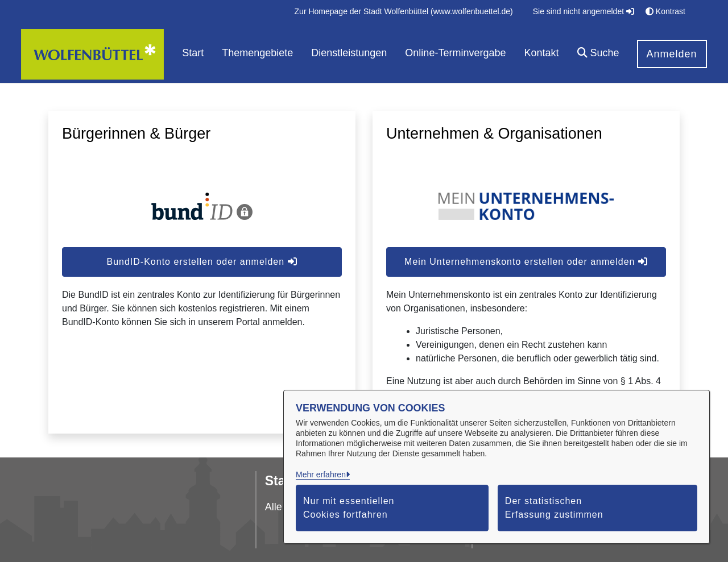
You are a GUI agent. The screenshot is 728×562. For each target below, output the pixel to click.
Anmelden (672, 54)
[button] (598, 54)
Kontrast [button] (665, 11)
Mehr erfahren (321, 474)
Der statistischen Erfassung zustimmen (554, 508)
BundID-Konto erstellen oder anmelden (202, 262)
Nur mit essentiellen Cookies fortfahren (349, 508)
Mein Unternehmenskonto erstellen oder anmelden (526, 262)
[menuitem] (404, 12)
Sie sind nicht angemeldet (584, 11)
